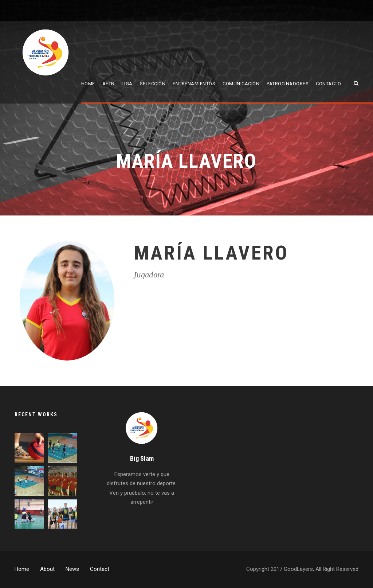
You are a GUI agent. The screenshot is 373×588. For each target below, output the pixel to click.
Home (88, 84)
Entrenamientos (194, 84)
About (47, 569)
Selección (153, 84)
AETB (108, 84)
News (72, 569)
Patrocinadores (288, 84)
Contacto (328, 84)
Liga (127, 84)
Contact (100, 569)
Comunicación (241, 84)
